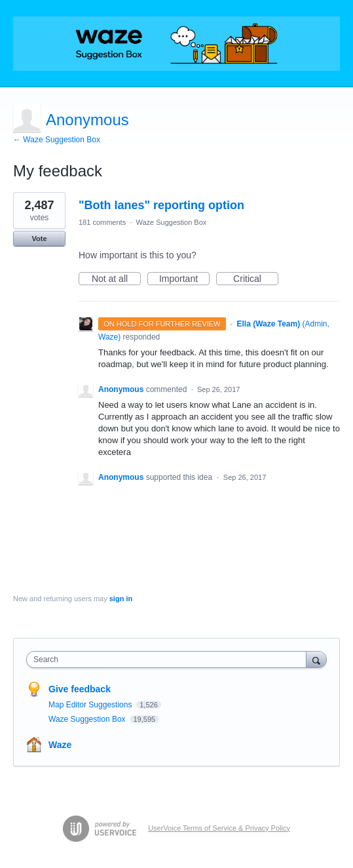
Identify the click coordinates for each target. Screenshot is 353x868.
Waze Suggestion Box (171, 222)
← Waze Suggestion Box (57, 140)
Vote (39, 239)
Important (184, 279)
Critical (256, 279)
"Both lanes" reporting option (161, 205)
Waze (60, 745)
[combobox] (169, 660)
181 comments (102, 222)
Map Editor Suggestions (91, 705)
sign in (121, 599)
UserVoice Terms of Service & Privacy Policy (219, 828)
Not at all (116, 279)
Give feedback (80, 689)
